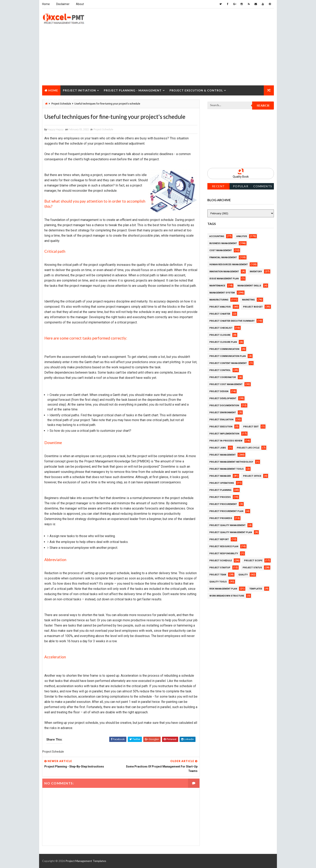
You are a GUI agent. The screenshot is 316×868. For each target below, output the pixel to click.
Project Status (252, 568)
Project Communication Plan (228, 356)
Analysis (242, 236)
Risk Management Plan (223, 589)
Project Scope (253, 561)
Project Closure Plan (223, 342)
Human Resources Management (229, 265)
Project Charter (220, 314)
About (80, 4)
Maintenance (217, 286)
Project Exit (251, 427)
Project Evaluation (221, 420)
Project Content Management (228, 363)
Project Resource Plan (224, 546)
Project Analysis (220, 307)
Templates (256, 589)
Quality (243, 575)
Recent (218, 186)
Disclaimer (63, 4)
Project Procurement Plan (226, 511)
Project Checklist (221, 328)
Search (263, 106)
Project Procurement (223, 504)
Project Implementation (224, 434)
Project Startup (220, 568)
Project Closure (59, 100)
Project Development (223, 398)
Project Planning (220, 490)
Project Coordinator (223, 377)
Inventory (256, 272)
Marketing (248, 300)
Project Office (252, 476)
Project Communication (224, 349)
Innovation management (224, 272)
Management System (222, 293)
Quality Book (241, 177)
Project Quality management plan (231, 532)
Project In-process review (226, 441)
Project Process (220, 497)
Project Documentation (224, 406)
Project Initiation (79, 90)
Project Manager (220, 476)
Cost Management (221, 250)
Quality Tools (218, 582)
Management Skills (249, 286)
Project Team (218, 575)
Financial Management (223, 257)
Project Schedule (103, 129)
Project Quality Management (227, 525)
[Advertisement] (158, 57)
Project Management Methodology (231, 462)
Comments (263, 186)
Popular (241, 186)
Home (46, 4)
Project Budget (253, 307)
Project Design (219, 391)
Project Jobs (218, 448)
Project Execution (221, 427)
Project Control (220, 370)
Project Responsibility (224, 554)
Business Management (223, 243)
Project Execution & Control (196, 90)
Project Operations (222, 483)
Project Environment (223, 413)
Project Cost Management (226, 384)
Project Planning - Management (133, 90)
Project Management (222, 455)
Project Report (219, 539)
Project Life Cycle (248, 448)
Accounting (217, 236)
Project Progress (221, 518)
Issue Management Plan (224, 279)
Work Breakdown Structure (227, 596)
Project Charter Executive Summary (232, 321)
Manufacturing (219, 300)
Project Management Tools (227, 469)
